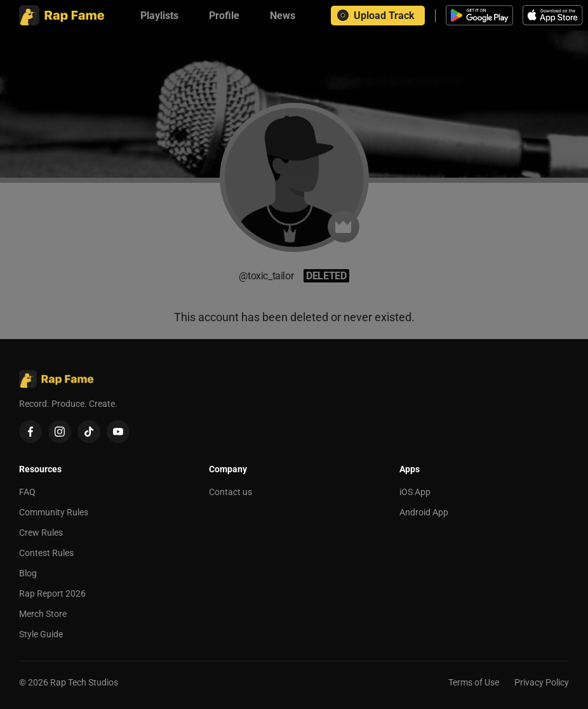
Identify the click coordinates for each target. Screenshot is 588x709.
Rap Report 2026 (52, 593)
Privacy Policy (542, 682)
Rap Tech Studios (84, 682)
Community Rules (54, 512)
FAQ (27, 492)
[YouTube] (118, 432)
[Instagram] (60, 432)
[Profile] (224, 16)
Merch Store (43, 614)
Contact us (231, 492)
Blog (28, 573)
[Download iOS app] (554, 15)
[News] (283, 16)
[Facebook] (30, 432)
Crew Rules (41, 533)
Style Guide (41, 634)
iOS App (415, 492)
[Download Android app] (479, 15)
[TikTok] (89, 432)
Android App (424, 512)
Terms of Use (474, 682)
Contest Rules (46, 553)
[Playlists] (159, 16)
